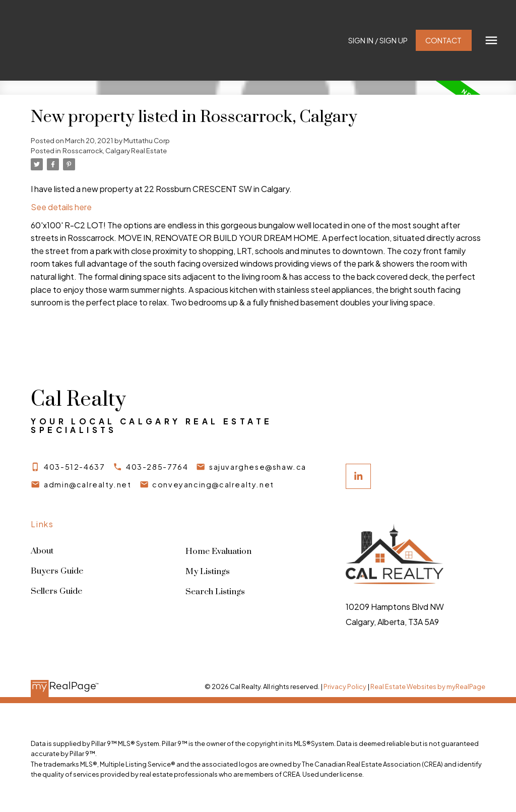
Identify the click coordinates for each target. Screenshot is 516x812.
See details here (61, 207)
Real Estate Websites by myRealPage (428, 686)
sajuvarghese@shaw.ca (260, 467)
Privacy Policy (345, 686)
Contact (442, 40)
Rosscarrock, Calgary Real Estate (115, 150)
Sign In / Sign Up (377, 40)
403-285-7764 (158, 467)
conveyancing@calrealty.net (214, 484)
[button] (377, 41)
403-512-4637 (75, 467)
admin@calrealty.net (88, 484)
